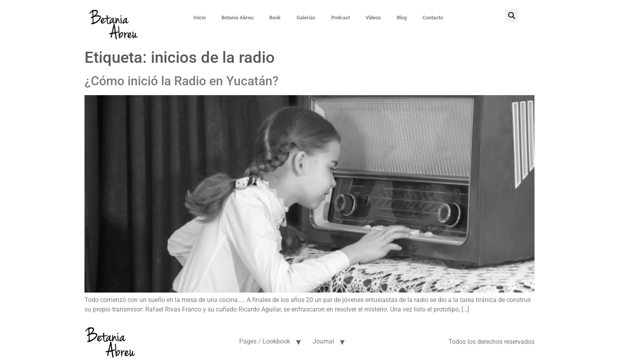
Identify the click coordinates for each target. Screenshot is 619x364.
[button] (512, 15)
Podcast (340, 18)
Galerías (306, 18)
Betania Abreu (237, 18)
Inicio (200, 18)
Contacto (433, 18)
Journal (323, 341)
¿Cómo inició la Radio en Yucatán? (182, 81)
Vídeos (373, 18)
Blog (402, 18)
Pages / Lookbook (265, 341)
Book (275, 18)
